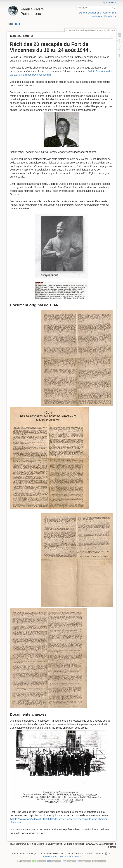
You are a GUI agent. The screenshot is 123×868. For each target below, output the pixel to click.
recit (18, 24)
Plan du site (110, 16)
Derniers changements (90, 13)
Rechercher (114, 8)
